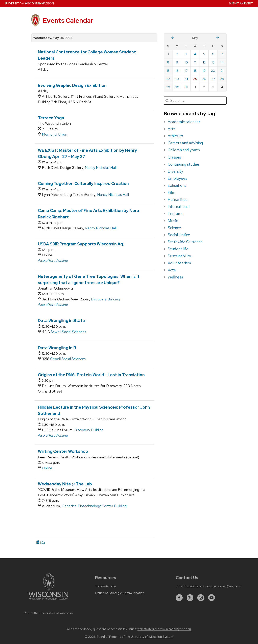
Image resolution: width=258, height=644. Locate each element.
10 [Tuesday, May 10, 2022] (186, 62)
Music (173, 221)
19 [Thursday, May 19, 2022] (204, 71)
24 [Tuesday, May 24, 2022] (186, 79)
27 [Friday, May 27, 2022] (213, 79)
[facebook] (179, 598)
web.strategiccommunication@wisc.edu (164, 629)
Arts (171, 129)
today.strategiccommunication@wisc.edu (213, 586)
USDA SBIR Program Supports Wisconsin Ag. (81, 244)
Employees (177, 178)
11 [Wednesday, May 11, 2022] (195, 62)
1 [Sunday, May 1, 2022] (168, 54)
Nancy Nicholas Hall (101, 168)
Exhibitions (177, 185)
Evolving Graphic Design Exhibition (72, 85)
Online (47, 468)
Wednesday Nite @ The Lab (65, 484)
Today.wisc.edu (106, 586)
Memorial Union (55, 134)
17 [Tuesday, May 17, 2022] (186, 71)
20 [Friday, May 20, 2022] (213, 71)
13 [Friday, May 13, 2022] (213, 62)
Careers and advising (185, 143)
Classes (174, 157)
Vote (172, 270)
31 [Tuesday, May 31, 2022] (186, 87)
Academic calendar (184, 122)
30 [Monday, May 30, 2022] (177, 87)
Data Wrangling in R (57, 348)
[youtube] (212, 598)
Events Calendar (68, 20)
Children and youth (184, 150)
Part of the (48, 613)
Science (174, 228)
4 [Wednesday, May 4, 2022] (195, 54)
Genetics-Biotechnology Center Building (94, 506)
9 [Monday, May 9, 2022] (177, 62)
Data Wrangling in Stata (61, 321)
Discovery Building (105, 299)
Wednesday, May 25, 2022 (53, 38)
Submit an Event (241, 4)
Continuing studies (184, 164)
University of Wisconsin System (152, 637)
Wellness (175, 277)
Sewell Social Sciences (68, 332)
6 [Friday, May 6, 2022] (213, 54)
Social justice (179, 235)
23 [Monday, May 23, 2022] (177, 79)
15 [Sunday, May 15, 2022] (168, 71)
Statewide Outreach (185, 242)
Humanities (178, 199)
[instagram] (201, 598)
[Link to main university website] (48, 600)
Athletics (175, 136)
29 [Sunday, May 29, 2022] (168, 87)
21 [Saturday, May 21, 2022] (222, 71)
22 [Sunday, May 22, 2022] (168, 79)
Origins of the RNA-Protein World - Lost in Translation (91, 375)
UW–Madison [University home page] (29, 4)
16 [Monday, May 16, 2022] (177, 71)
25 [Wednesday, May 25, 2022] (195, 79)
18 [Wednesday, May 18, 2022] (195, 71)
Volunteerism (179, 263)
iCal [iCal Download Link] (41, 543)
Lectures (175, 214)
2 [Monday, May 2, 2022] (177, 54)
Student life (178, 249)
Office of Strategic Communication (120, 593)
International (179, 207)
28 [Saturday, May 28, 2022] (222, 79)
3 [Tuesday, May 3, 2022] (186, 54)
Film (172, 192)
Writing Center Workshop (63, 451)
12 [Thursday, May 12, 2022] (204, 62)
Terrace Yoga (51, 118)
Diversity (175, 171)
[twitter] (190, 598)
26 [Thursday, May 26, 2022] (204, 79)
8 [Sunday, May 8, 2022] (168, 62)
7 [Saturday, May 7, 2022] (222, 54)
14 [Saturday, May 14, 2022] (222, 62)
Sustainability (179, 256)
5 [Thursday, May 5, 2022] (204, 54)
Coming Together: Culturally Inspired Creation (83, 184)
